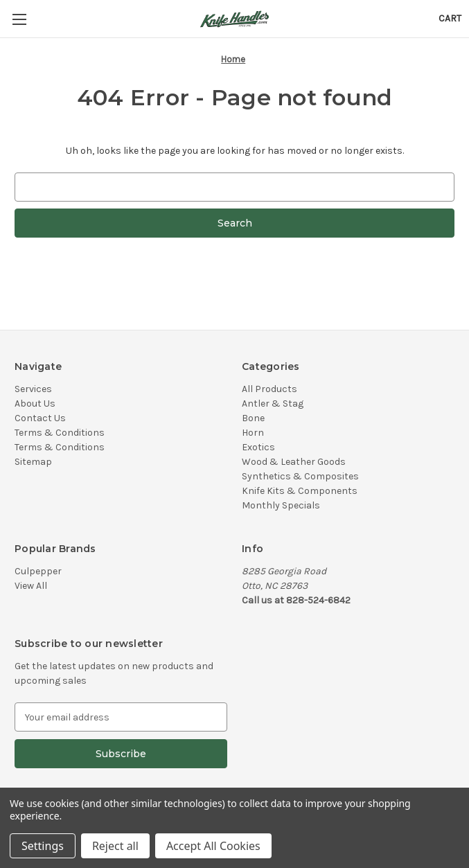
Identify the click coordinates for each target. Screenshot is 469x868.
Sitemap (33, 462)
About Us (35, 404)
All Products (269, 389)
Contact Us (40, 418)
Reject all (115, 846)
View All (31, 586)
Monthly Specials (281, 505)
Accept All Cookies (213, 846)
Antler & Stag (273, 404)
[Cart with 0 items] (450, 18)
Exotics (258, 447)
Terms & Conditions (60, 433)
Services (33, 389)
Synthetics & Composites (300, 476)
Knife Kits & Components (300, 491)
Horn (253, 433)
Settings (43, 846)
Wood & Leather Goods (294, 462)
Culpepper (38, 571)
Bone (253, 418)
